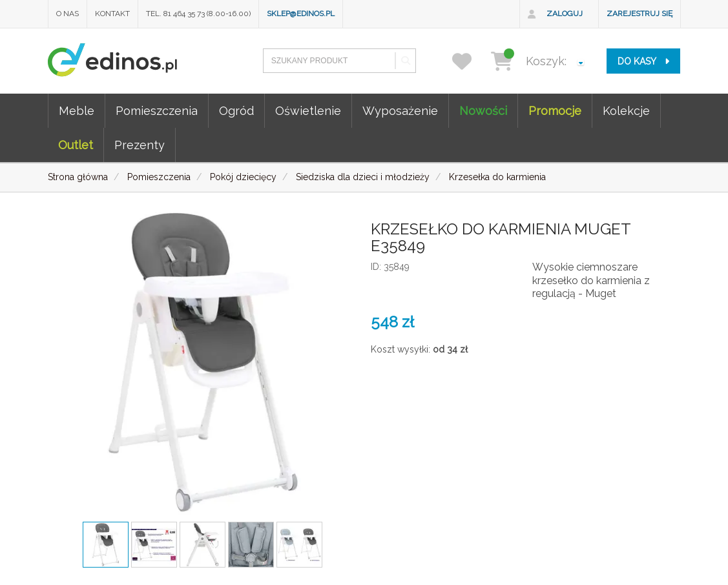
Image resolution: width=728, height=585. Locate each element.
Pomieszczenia (157, 111)
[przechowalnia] (470, 61)
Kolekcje (626, 111)
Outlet (76, 145)
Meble (77, 111)
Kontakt (112, 14)
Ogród (236, 111)
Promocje (555, 111)
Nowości (483, 111)
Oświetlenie (308, 111)
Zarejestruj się (640, 14)
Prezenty (140, 145)
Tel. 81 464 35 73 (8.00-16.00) (198, 14)
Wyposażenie (400, 111)
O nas (68, 14)
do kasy (643, 61)
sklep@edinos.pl (301, 14)
